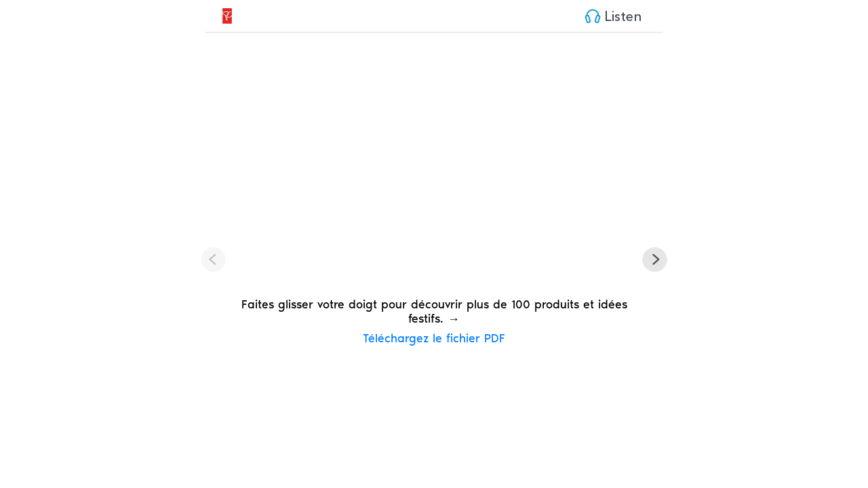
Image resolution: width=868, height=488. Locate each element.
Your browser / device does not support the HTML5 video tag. (434, 168)
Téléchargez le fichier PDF (434, 338)
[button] (655, 261)
